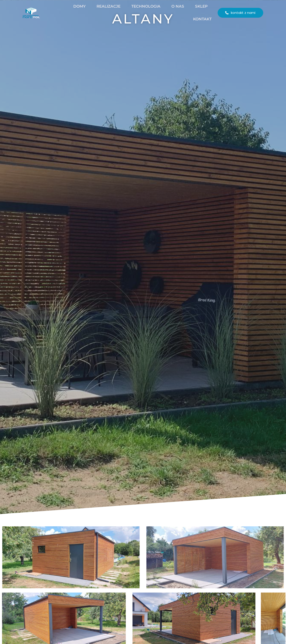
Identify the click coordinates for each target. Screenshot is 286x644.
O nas (171, 6)
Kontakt (195, 19)
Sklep (194, 6)
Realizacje (102, 6)
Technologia (139, 6)
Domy (73, 6)
